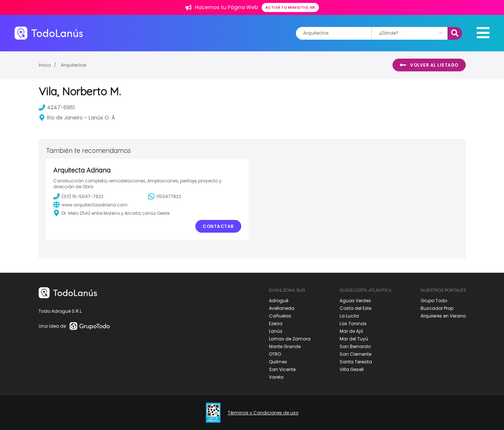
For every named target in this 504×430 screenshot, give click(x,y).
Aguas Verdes (355, 301)
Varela (276, 377)
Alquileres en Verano (443, 316)
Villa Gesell (352, 369)
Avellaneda (282, 308)
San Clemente (355, 354)
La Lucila (349, 316)
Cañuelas (280, 316)
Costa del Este (355, 308)
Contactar (218, 226)
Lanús (276, 331)
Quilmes (278, 362)
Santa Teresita (356, 362)
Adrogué (279, 301)
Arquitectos (74, 65)
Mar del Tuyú (354, 339)
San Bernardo (355, 346)
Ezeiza (276, 324)
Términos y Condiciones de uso (263, 413)
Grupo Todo (434, 301)
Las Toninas (353, 324)
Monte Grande (285, 346)
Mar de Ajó (351, 331)
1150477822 (165, 196)
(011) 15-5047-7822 (78, 196)
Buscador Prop (437, 308)
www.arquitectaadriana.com (90, 205)
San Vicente (282, 369)
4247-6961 (57, 107)
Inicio (45, 65)
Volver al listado (429, 65)
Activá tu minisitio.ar (290, 7)
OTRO (275, 354)
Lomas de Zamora (290, 339)
